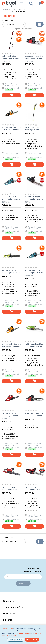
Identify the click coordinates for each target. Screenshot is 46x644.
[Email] (23, 577)
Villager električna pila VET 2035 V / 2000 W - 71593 (11, 345)
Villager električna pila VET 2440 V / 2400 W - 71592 (11, 129)
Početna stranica (8, 9)
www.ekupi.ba (7, 629)
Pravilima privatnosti (23, 633)
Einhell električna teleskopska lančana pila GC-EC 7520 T (11, 57)
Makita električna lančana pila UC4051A (34, 198)
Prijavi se (23, 583)
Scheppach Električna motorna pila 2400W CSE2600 (34, 415)
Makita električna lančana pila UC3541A (34, 272)
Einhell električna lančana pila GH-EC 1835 (33, 488)
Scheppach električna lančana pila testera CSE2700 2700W (34, 57)
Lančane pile (9, 11)
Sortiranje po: (8, 20)
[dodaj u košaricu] (11, 95)
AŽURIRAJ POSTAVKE (16, 640)
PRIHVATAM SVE (32, 640)
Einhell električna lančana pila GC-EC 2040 (10, 488)
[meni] (22, 4)
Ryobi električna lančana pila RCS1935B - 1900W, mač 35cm (11, 272)
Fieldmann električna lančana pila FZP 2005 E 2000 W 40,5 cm (34, 345)
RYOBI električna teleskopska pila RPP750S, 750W (32, 129)
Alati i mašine (20, 9)
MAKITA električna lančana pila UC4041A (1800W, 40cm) (11, 198)
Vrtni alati (31, 9)
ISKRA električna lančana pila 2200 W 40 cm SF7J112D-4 (10, 415)
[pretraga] (31, 4)
